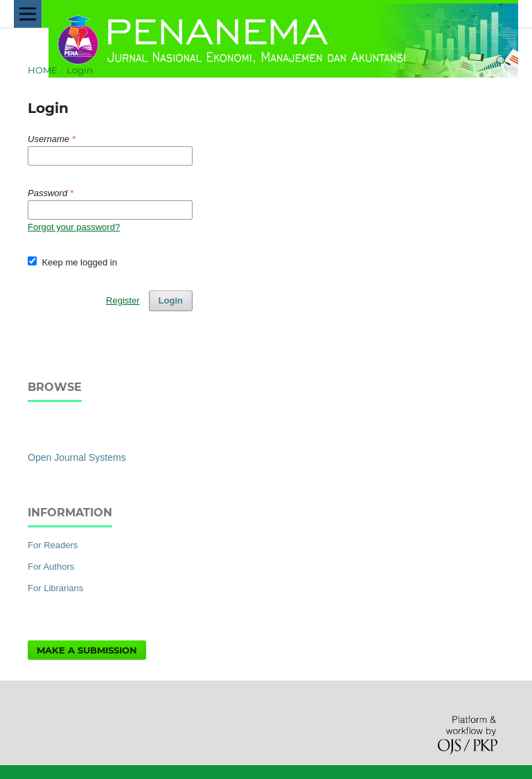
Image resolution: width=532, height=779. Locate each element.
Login (171, 300)
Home (43, 70)
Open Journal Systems (77, 457)
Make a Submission (87, 650)
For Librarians (55, 588)
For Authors (51, 567)
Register (123, 300)
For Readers (53, 545)
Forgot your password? (74, 227)
